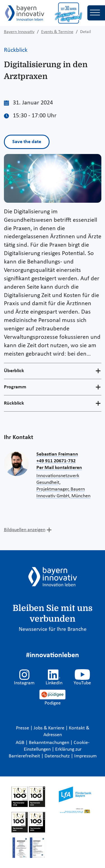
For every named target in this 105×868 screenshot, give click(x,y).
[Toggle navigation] (96, 13)
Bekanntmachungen (50, 743)
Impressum (85, 756)
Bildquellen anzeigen (25, 530)
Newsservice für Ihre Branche (53, 629)
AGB (21, 743)
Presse (23, 728)
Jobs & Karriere (50, 728)
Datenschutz (58, 756)
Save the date (27, 142)
